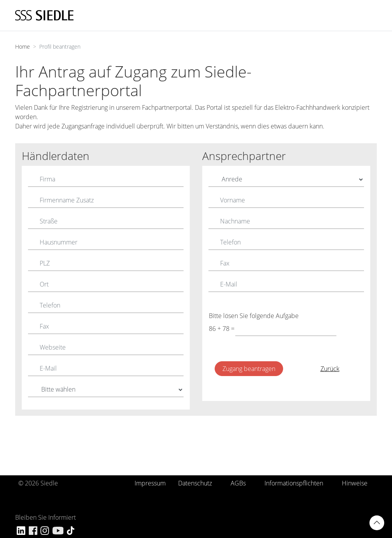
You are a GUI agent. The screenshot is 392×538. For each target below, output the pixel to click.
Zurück (330, 369)
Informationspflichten (294, 483)
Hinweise (355, 483)
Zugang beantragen (249, 369)
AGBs (238, 483)
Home (23, 47)
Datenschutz (195, 483)
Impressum (150, 483)
